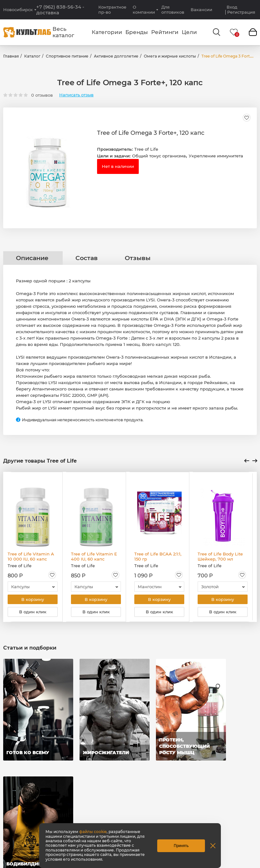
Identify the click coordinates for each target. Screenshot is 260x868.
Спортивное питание (67, 56)
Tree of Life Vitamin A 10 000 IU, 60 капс (31, 556)
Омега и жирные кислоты (170, 56)
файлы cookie (93, 832)
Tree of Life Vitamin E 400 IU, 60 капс (94, 556)
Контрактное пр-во (112, 10)
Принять (181, 846)
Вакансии (201, 10)
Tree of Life (146, 149)
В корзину (33, 600)
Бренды (137, 32)
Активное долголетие (116, 56)
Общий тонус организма (159, 156)
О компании (144, 10)
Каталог (32, 56)
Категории (107, 32)
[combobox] (33, 587)
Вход (232, 7)
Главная (11, 56)
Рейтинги (165, 32)
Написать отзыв (76, 95)
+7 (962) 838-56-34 (60, 10)
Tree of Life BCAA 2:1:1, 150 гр (158, 556)
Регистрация (241, 12)
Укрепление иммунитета (216, 156)
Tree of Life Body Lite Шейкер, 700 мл (220, 556)
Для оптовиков (173, 10)
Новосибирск (18, 10)
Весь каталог (63, 32)
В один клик (33, 613)
